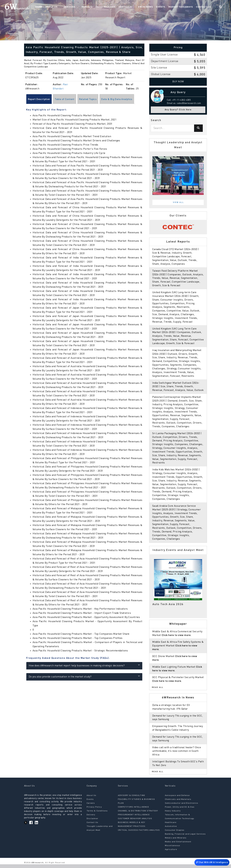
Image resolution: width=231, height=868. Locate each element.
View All (178, 202)
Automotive (171, 830)
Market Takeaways (183, 7)
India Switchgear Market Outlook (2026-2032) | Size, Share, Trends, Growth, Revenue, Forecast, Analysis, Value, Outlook (178, 390)
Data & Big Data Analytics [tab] (120, 99)
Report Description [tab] (40, 99)
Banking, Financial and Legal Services (185, 838)
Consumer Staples (175, 834)
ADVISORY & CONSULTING (131, 799)
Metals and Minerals (176, 842)
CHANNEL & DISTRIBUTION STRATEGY (138, 815)
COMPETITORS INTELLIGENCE (133, 811)
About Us (64, 7)
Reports (93, 7)
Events (163, 7)
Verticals (131, 7)
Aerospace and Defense (177, 799)
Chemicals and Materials (178, 803)
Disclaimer (92, 822)
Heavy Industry (173, 815)
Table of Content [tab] (66, 99)
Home (51, 7)
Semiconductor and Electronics (182, 807)
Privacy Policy (94, 811)
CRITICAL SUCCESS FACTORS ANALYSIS (139, 834)
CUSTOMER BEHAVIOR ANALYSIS (135, 822)
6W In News (148, 7)
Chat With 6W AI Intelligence (212, 863)
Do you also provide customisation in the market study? (84, 676)
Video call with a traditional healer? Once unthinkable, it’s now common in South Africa (177, 755)
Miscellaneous (173, 849)
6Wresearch (37, 866)
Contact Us (206, 7)
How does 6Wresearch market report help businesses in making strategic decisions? (84, 665)
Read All (158, 691)
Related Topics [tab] (90, 99)
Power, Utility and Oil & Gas (180, 811)
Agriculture (171, 853)
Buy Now (178, 82)
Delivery (91, 818)
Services (79, 7)
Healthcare (171, 826)
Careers (91, 807)
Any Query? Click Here (178, 110)
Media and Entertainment (178, 845)
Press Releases (111, 7)
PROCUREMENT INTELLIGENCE (134, 818)
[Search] (198, 128)
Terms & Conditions (97, 815)
